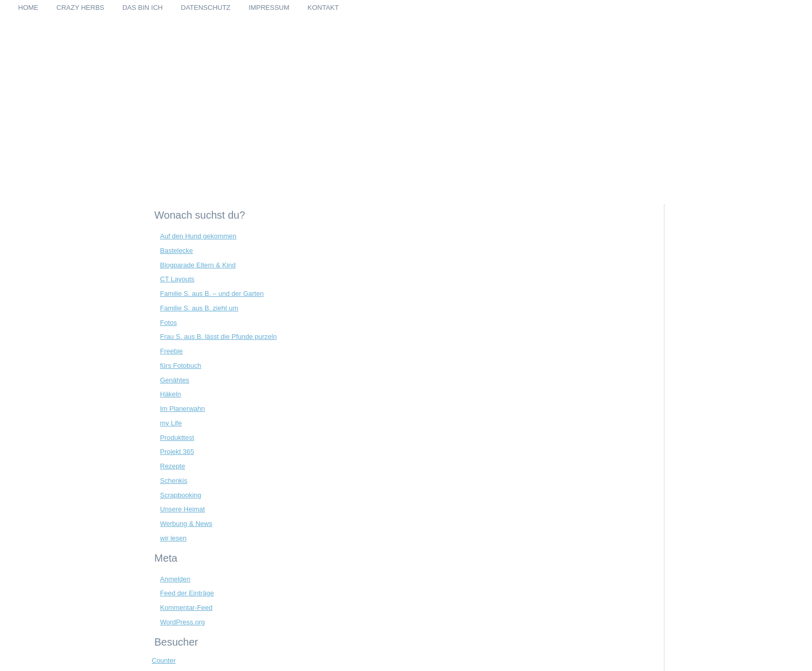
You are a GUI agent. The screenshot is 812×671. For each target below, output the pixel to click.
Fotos (169, 323)
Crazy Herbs (80, 8)
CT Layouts (177, 279)
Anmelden (175, 579)
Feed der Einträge (187, 593)
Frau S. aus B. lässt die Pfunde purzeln (218, 337)
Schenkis (174, 481)
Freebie (171, 351)
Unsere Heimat (183, 509)
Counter (164, 660)
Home (28, 8)
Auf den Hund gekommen (198, 236)
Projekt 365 (177, 452)
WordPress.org (182, 622)
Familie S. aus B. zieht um (199, 308)
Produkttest (177, 438)
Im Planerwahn (183, 409)
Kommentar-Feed (186, 608)
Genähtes (175, 380)
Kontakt (323, 8)
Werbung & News (186, 524)
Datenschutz (206, 8)
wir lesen (173, 538)
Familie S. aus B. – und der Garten (212, 294)
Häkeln (170, 394)
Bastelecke (177, 251)
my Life (171, 423)
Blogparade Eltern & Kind (198, 265)
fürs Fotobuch (181, 366)
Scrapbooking (181, 495)
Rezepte (172, 466)
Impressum (269, 8)
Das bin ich (142, 8)
